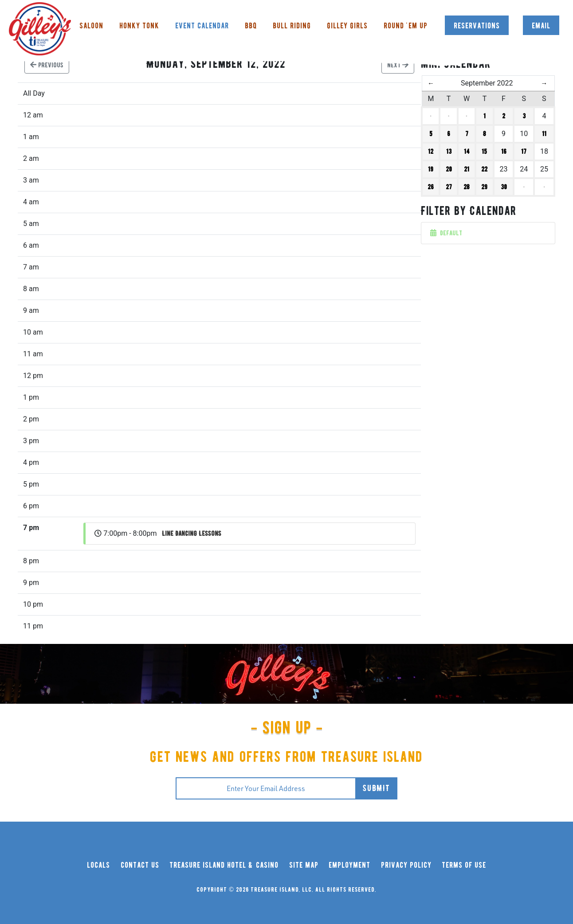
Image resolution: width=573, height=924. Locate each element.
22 (484, 169)
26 (431, 187)
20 (449, 169)
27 (449, 187)
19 (431, 169)
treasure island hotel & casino (224, 865)
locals (98, 865)
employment (349, 865)
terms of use (464, 865)
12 (431, 152)
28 (467, 187)
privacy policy (406, 865)
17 (524, 152)
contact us (140, 865)
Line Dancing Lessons (192, 534)
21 (467, 169)
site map (304, 865)
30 (504, 187)
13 (449, 152)
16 (504, 152)
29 (484, 187)
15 (484, 152)
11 (544, 134)
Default (446, 233)
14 (467, 152)
